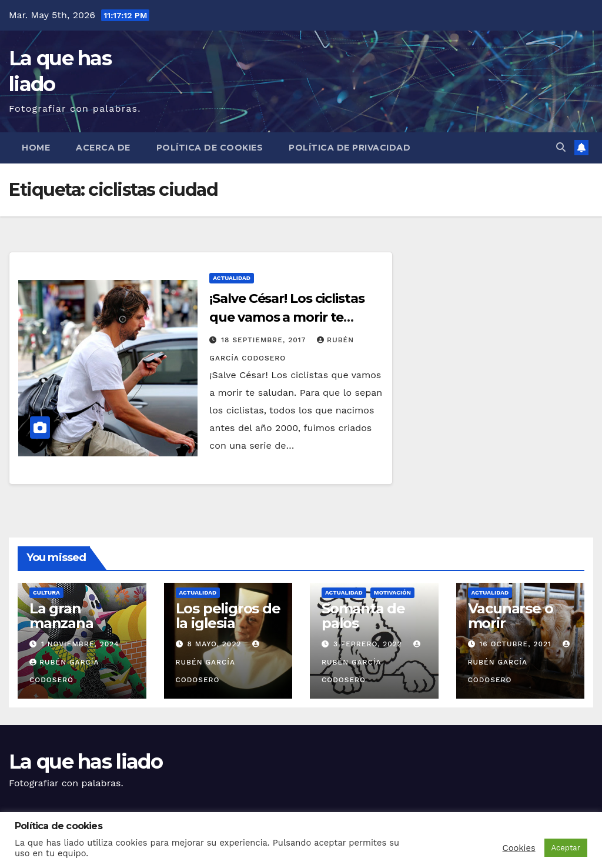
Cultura (46, 592)
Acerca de (103, 148)
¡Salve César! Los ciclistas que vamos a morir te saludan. (287, 317)
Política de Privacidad (350, 148)
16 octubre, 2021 (516, 644)
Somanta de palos (363, 616)
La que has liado (86, 762)
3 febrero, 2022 (369, 644)
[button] (561, 147)
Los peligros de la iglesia (228, 616)
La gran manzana (61, 616)
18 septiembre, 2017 (265, 340)
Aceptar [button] (566, 848)
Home (36, 148)
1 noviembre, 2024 (80, 644)
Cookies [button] (519, 848)
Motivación (392, 592)
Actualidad (232, 278)
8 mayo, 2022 (215, 644)
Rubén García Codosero (219, 662)
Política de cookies (210, 148)
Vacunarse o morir (511, 616)
